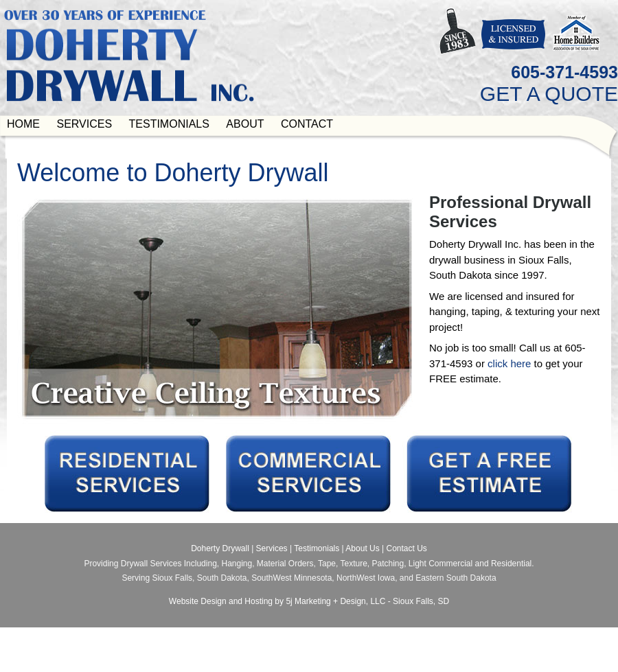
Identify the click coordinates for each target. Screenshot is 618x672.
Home (23, 124)
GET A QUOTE (549, 94)
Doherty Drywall (220, 548)
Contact (307, 124)
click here (509, 363)
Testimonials (169, 124)
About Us (362, 548)
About (245, 124)
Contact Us (407, 548)
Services (84, 124)
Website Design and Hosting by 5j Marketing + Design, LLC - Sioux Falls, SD (309, 601)
